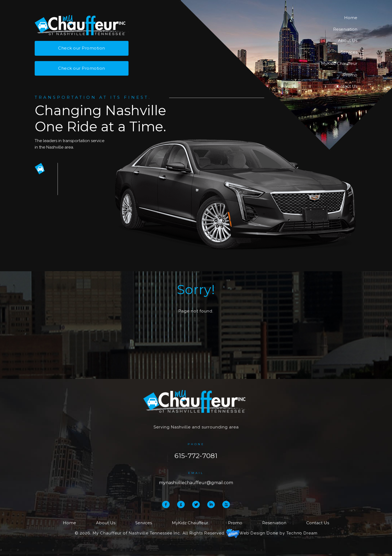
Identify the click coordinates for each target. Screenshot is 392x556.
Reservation (345, 29)
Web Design (252, 533)
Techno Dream (302, 533)
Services (349, 52)
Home (351, 18)
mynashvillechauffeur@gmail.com (196, 483)
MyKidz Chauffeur (339, 63)
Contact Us (346, 86)
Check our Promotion (82, 48)
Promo (350, 75)
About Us (348, 41)
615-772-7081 (196, 456)
